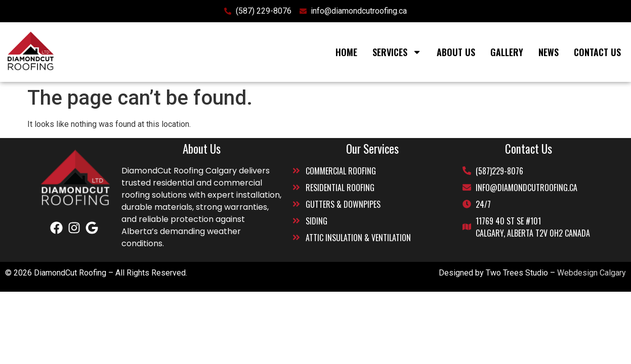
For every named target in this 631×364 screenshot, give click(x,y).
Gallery (507, 52)
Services (397, 52)
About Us (456, 52)
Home (346, 52)
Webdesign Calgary (592, 273)
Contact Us (597, 52)
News (549, 52)
